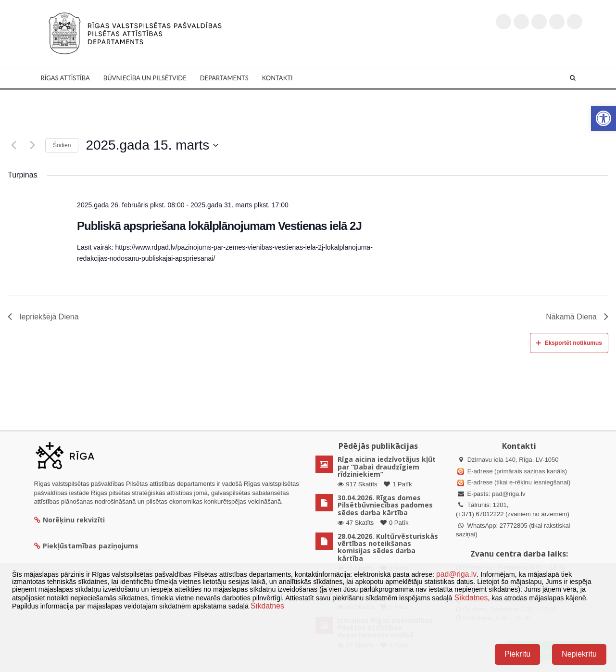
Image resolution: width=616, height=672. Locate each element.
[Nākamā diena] (32, 145)
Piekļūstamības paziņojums (86, 546)
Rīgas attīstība (65, 78)
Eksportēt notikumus (569, 343)
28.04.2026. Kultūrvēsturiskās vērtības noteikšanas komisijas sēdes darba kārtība (388, 547)
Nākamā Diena (577, 317)
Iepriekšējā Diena (43, 317)
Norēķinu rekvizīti (69, 520)
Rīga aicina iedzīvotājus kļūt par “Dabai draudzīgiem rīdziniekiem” (387, 467)
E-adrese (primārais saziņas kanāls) (517, 471)
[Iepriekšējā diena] (13, 145)
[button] (603, 118)
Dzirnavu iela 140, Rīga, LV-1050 (513, 460)
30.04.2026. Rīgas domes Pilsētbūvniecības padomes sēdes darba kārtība (385, 505)
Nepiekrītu (579, 654)
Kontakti (277, 78)
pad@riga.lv (509, 494)
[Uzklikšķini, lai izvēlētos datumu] (152, 145)
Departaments (224, 78)
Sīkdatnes (471, 598)
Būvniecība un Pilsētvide (145, 78)
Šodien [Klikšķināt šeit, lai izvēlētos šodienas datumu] (62, 145)
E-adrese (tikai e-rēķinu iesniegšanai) (518, 482)
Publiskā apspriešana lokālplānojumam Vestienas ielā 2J (219, 226)
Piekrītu (517, 654)
